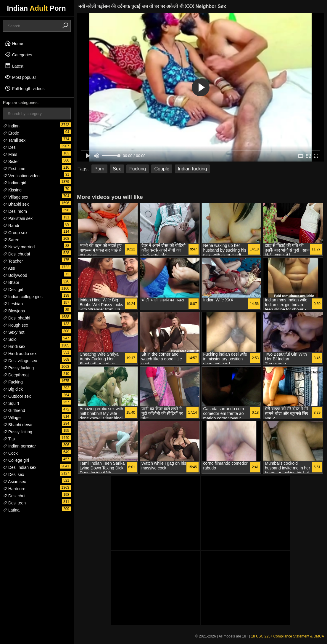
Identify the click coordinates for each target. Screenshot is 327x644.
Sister (11, 162)
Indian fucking (193, 169)
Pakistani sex (18, 218)
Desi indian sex (20, 467)
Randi (11, 226)
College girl (16, 460)
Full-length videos (25, 88)
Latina (11, 510)
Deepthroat (16, 375)
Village (12, 418)
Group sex (15, 233)
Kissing (12, 190)
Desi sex (14, 474)
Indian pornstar (19, 446)
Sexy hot (14, 332)
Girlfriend (14, 410)
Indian (11, 126)
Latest (14, 66)
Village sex (16, 197)
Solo (10, 339)
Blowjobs (14, 311)
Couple (162, 169)
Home (14, 43)
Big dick (13, 389)
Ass (9, 268)
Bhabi (11, 282)
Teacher (13, 261)
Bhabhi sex (16, 204)
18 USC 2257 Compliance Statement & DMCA (287, 636)
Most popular (20, 77)
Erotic (11, 133)
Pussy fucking (18, 368)
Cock (10, 453)
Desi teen (14, 503)
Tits (9, 439)
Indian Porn (36, 8)
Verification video (21, 176)
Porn (99, 169)
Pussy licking (18, 432)
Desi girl (13, 290)
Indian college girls (23, 297)
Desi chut (14, 496)
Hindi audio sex (20, 354)
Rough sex (16, 325)
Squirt (11, 403)
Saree (11, 240)
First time (14, 169)
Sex (117, 169)
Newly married (19, 247)
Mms (10, 154)
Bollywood (15, 275)
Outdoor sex (17, 396)
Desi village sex (20, 361)
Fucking (13, 382)
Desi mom (15, 211)
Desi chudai (16, 254)
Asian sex (15, 482)
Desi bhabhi (17, 318)
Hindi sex (14, 346)
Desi (10, 147)
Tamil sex (14, 140)
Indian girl (15, 183)
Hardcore (14, 489)
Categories (18, 55)
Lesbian (13, 304)
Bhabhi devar (18, 425)
